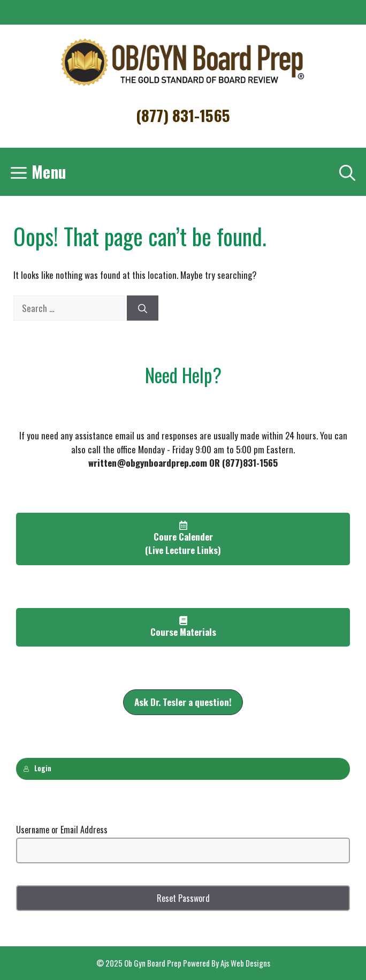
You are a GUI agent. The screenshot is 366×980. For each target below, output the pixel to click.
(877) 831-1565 (183, 115)
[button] (183, 702)
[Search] (143, 308)
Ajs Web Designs (245, 963)
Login (37, 768)
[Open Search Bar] (347, 172)
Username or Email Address (62, 830)
